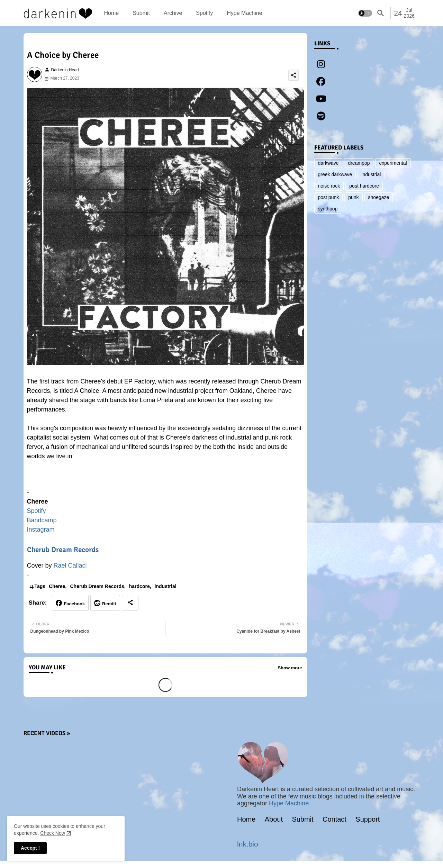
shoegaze (379, 197)
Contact (334, 819)
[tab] (112, 13)
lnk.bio (248, 844)
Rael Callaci (70, 566)
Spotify (204, 13)
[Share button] (130, 603)
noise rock (329, 186)
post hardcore (364, 186)
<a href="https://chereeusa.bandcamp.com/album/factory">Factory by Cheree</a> (165, 478)
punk (353, 197)
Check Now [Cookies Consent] (53, 833)
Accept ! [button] (30, 848)
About (274, 819)
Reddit (109, 604)
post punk (329, 197)
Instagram (41, 530)
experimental (393, 163)
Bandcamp (42, 520)
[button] (365, 13)
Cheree (57, 586)
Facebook (74, 604)
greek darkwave (335, 174)
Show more (290, 668)
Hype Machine (244, 13)
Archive (173, 13)
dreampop (359, 163)
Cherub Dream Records (63, 550)
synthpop (328, 209)
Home (112, 13)
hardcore (139, 586)
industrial (166, 586)
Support (368, 819)
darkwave (328, 163)
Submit (141, 13)
